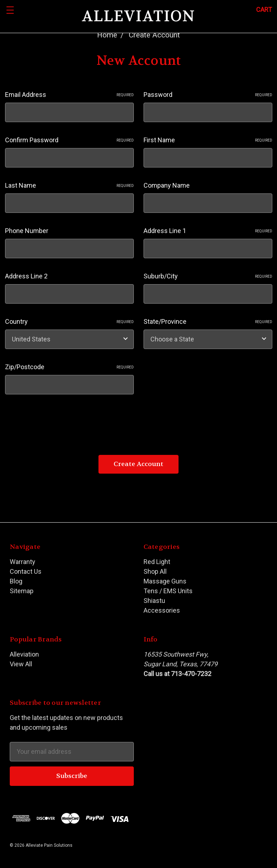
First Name (208, 140)
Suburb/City (208, 276)
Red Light (157, 562)
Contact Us (26, 571)
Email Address (69, 95)
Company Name (167, 185)
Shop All (155, 571)
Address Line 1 (208, 231)
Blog (16, 581)
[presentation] (60, 421)
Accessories (162, 610)
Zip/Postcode (69, 367)
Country (69, 321)
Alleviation (24, 654)
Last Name (69, 185)
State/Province (208, 321)
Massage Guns (165, 581)
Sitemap (22, 591)
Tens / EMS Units (168, 591)
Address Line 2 (26, 276)
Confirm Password (69, 140)
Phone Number (27, 231)
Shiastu (154, 601)
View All (21, 664)
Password (208, 95)
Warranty (23, 562)
